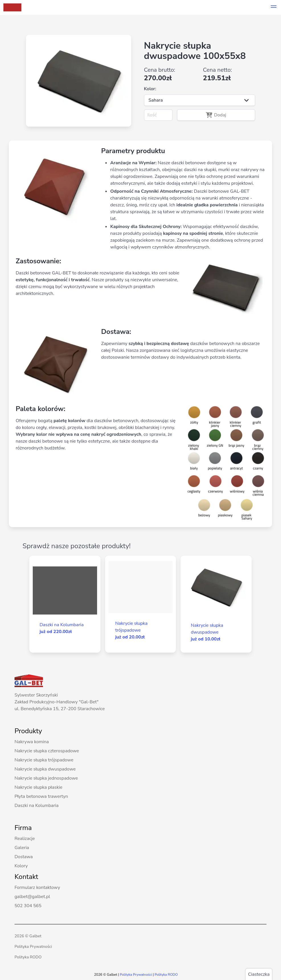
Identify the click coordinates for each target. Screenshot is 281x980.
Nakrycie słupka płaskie (38, 787)
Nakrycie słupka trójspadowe (44, 760)
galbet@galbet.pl (32, 897)
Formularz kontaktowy (37, 887)
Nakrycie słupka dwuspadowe (45, 769)
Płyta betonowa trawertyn (41, 796)
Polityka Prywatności (33, 947)
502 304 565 (28, 906)
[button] (274, 7)
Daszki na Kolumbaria (37, 806)
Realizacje (25, 839)
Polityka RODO (28, 957)
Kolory (21, 866)
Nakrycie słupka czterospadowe (47, 751)
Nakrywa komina (32, 742)
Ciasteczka (259, 974)
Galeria (22, 848)
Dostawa (24, 857)
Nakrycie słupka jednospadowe (46, 778)
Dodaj (216, 115)
